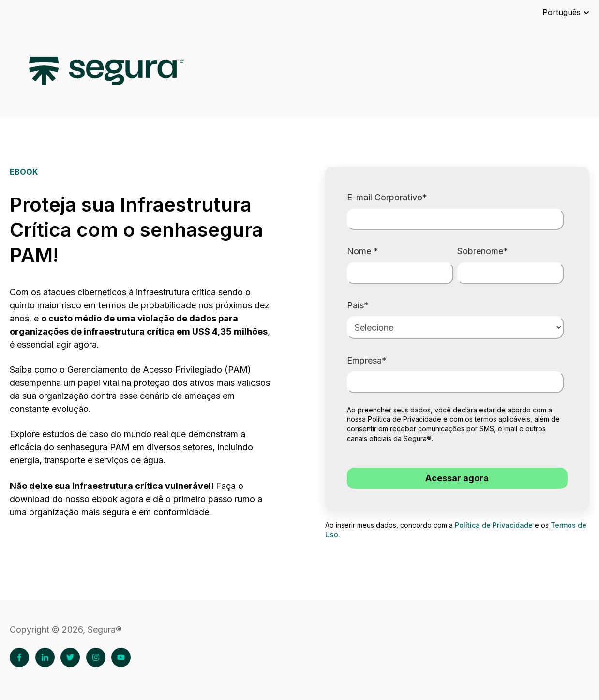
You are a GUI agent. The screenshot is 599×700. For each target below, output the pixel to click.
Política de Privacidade (404, 419)
